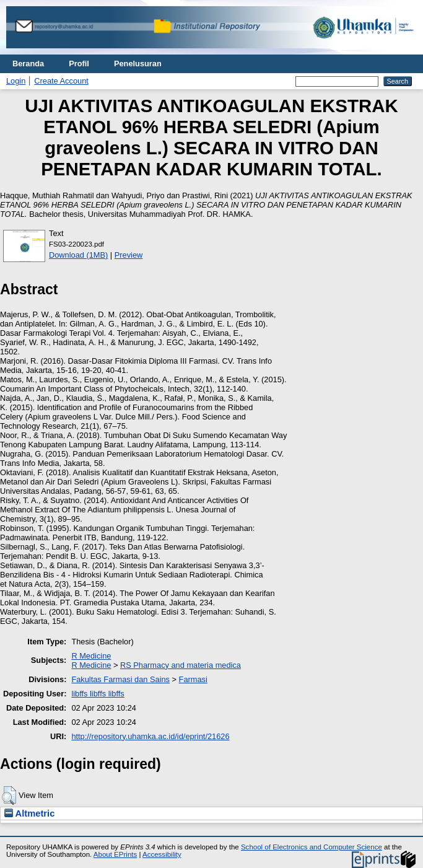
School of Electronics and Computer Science (312, 847)
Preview (129, 255)
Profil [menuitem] (79, 64)
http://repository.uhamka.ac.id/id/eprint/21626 (150, 736)
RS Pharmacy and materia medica (181, 665)
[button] (9, 796)
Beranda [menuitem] (28, 64)
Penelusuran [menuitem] (138, 64)
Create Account (61, 81)
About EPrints (115, 854)
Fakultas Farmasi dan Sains (120, 679)
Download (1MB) (78, 255)
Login (16, 81)
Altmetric (29, 813)
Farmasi (193, 679)
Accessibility (162, 854)
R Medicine (91, 656)
